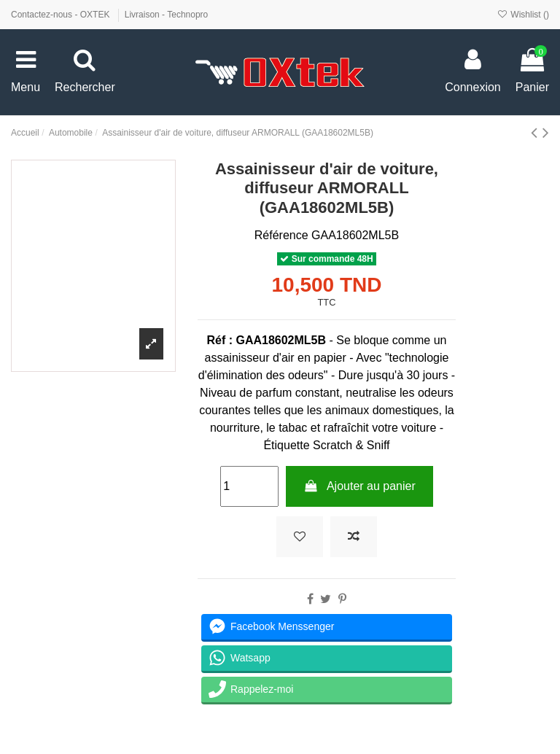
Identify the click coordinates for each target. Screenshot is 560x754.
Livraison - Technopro (167, 15)
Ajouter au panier (359, 486)
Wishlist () (523, 15)
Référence (281, 235)
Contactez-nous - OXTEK (62, 15)
